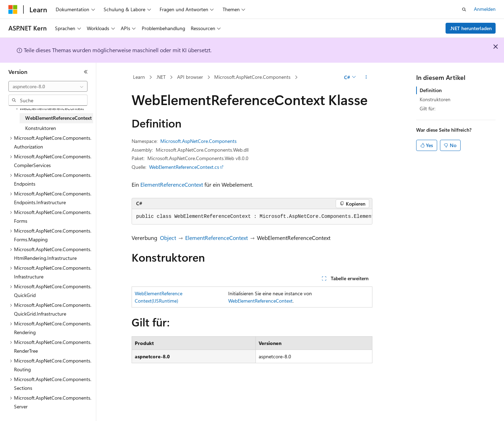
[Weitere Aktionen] (366, 77)
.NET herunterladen (471, 28)
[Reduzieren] (86, 72)
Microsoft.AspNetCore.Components (252, 77)
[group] (252, 217)
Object (168, 238)
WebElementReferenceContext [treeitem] (58, 118)
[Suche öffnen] (464, 9)
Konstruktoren (435, 99)
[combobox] (48, 87)
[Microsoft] (13, 9)
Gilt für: (428, 108)
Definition (431, 90)
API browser (190, 77)
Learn (139, 77)
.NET (161, 77)
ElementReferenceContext (172, 184)
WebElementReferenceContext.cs (184, 167)
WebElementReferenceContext (260, 301)
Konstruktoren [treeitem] (41, 128)
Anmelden (485, 9)
